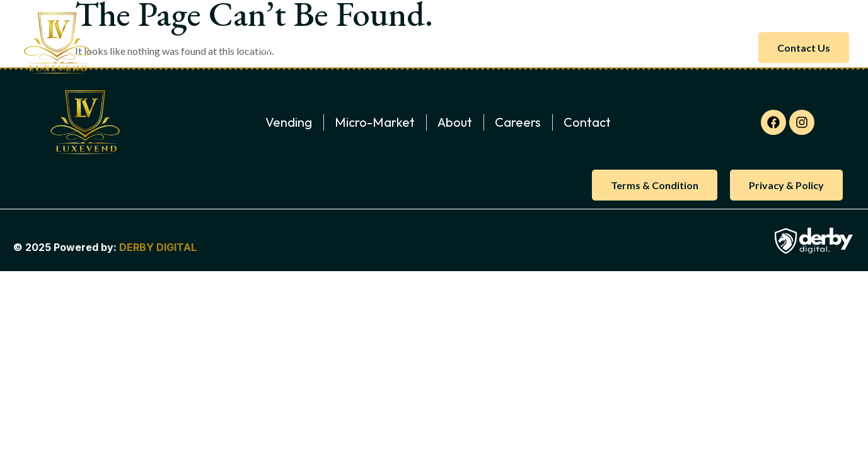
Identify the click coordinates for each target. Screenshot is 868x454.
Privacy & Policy (786, 185)
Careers (582, 48)
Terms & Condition (655, 185)
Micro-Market (390, 48)
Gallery (524, 48)
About (319, 48)
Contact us (804, 48)
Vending (465, 48)
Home (266, 48)
